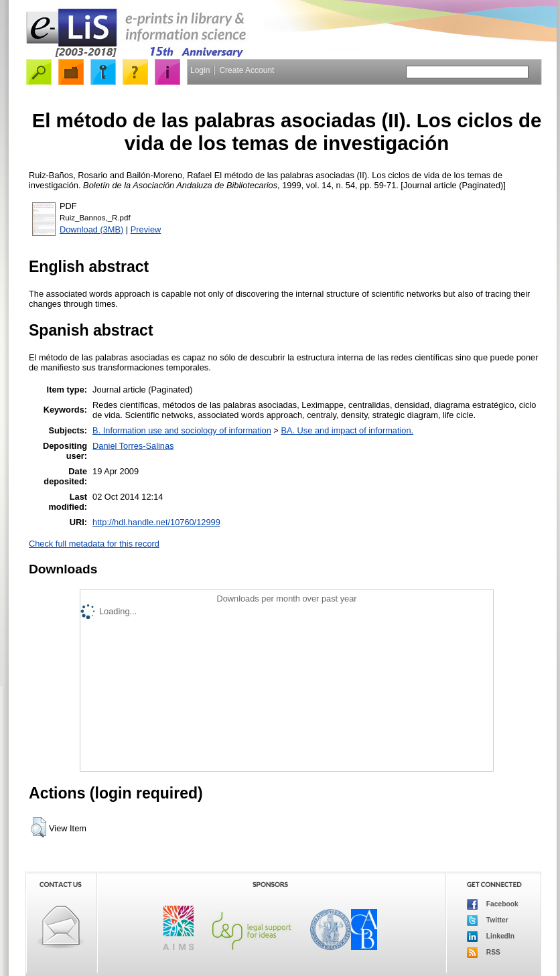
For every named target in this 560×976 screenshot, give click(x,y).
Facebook (493, 904)
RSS (484, 953)
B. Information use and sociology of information (182, 430)
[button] (39, 827)
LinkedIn (491, 936)
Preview (146, 229)
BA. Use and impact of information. (347, 430)
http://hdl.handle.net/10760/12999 (156, 522)
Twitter (488, 920)
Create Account (247, 70)
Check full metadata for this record (94, 544)
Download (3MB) (91, 229)
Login (200, 70)
